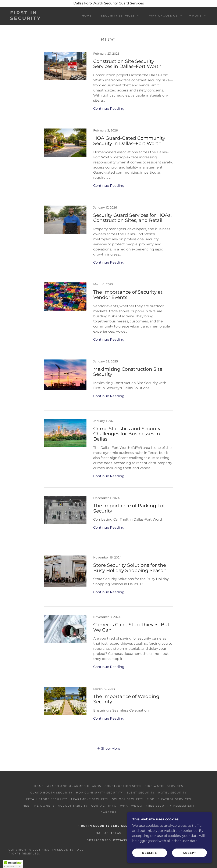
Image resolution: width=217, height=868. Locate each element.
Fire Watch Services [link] (164, 786)
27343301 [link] (123, 840)
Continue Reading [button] (109, 108)
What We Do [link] (131, 806)
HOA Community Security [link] (99, 793)
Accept (190, 853)
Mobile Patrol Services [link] (169, 799)
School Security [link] (128, 799)
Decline (150, 853)
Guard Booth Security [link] (51, 793)
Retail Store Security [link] (47, 799)
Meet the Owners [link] (39, 806)
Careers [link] (108, 812)
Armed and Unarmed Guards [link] (74, 786)
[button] (119, 16)
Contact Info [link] (104, 806)
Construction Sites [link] (123, 786)
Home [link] (87, 16)
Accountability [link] (73, 806)
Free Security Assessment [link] (170, 806)
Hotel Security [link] (173, 793)
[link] (36, 19)
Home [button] (39, 786)
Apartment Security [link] (90, 799)
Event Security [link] (141, 793)
